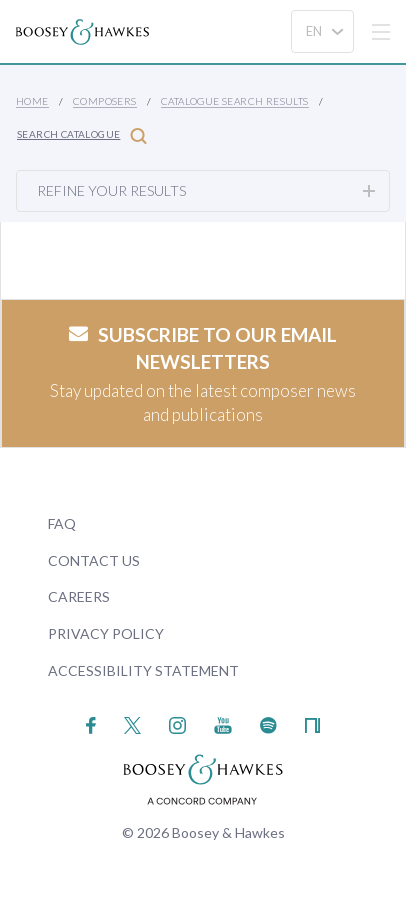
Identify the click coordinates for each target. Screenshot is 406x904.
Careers (79, 596)
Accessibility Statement (143, 670)
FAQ (62, 523)
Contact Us (94, 560)
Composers (105, 101)
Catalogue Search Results (235, 101)
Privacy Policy (106, 633)
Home (32, 101)
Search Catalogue (82, 135)
